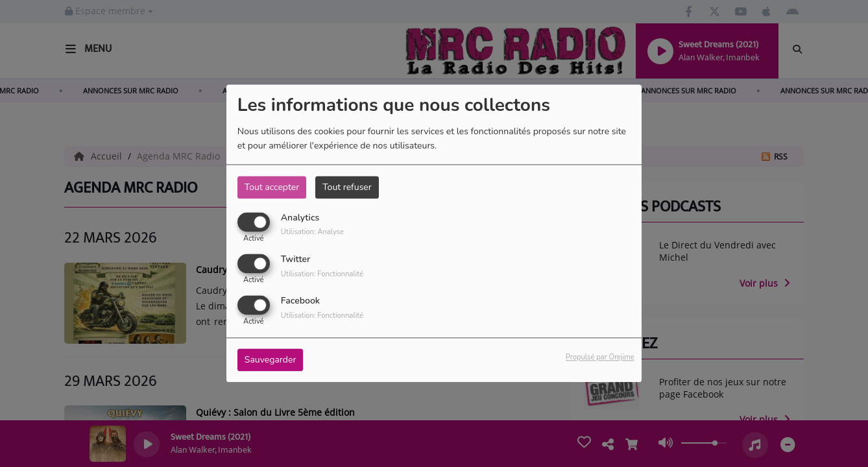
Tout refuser (347, 187)
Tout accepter (272, 187)
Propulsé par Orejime (600, 358)
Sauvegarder (271, 360)
